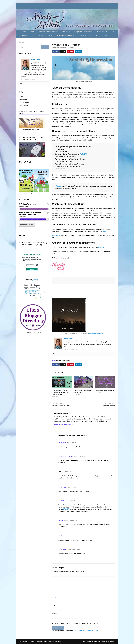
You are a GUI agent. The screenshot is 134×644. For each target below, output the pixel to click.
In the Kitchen (102, 32)
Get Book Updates (27, 224)
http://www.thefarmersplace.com (37, 193)
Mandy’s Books (86, 36)
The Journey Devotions (83, 32)
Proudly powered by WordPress (90, 641)
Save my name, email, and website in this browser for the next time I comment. (75, 623)
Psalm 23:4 (83, 154)
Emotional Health (45, 36)
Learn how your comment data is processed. (86, 631)
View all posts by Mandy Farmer (63, 424)
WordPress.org (24, 105)
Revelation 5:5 (102, 247)
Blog (32, 32)
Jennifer (61, 520)
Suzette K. (61, 501)
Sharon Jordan (62, 443)
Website (54, 613)
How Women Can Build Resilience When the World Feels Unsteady (61, 392)
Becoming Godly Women (49, 32)
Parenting (66, 32)
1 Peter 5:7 (58, 186)
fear (62, 360)
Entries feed (23, 100)
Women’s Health (28, 36)
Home (24, 32)
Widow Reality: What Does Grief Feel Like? (83, 391)
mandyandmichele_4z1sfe (66, 456)
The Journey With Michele (71, 42)
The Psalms (67, 360)
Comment (55, 575)
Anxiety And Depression (58, 42)
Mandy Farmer (64, 48)
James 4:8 (105, 231)
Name (54, 598)
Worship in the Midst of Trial (105, 390)
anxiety (59, 360)
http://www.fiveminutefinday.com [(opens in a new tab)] (96, 333)
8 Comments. (71, 48)
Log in (22, 97)
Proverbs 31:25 (56, 236)
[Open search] (114, 32)
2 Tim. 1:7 (66, 509)
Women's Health (83, 42)
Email (54, 606)
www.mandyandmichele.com (71, 349)
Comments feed (24, 102)
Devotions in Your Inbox (66, 36)
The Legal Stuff (102, 36)
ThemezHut (112, 641)
